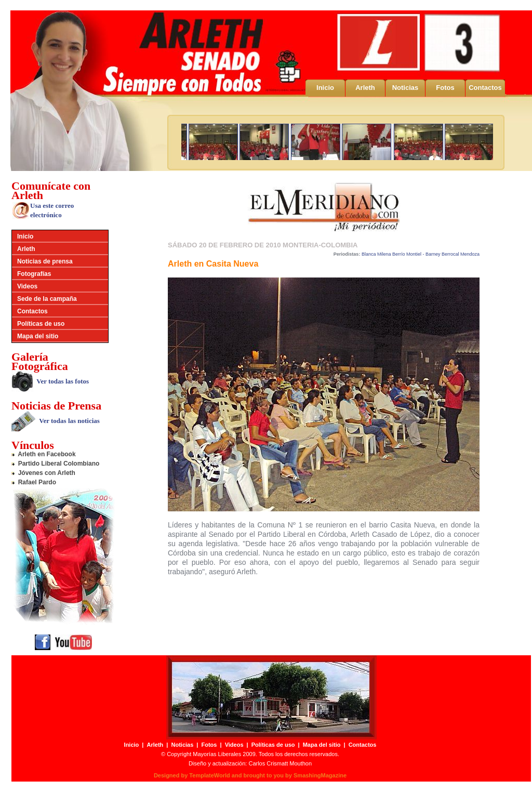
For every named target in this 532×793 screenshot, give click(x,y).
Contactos (485, 88)
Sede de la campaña (47, 299)
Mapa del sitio (38, 336)
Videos (27, 286)
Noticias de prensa (45, 261)
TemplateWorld (209, 775)
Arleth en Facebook (44, 454)
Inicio (325, 88)
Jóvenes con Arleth (43, 473)
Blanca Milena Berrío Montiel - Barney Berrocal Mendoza (421, 254)
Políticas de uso (41, 324)
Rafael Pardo (34, 482)
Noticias (405, 88)
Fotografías (34, 274)
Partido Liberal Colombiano (55, 464)
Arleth (365, 88)
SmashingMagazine (320, 775)
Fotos (445, 88)
